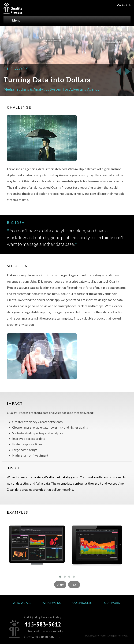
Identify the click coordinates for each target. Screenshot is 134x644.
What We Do (52, 603)
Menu (14, 19)
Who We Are (22, 603)
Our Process (82, 603)
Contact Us (124, 5)
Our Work (112, 603)
